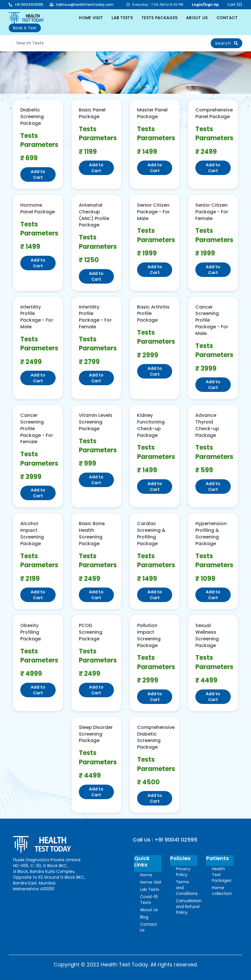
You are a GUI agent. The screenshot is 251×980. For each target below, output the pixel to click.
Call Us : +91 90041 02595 (165, 840)
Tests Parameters (38, 140)
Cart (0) (235, 5)
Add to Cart (38, 174)
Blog (144, 917)
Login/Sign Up (205, 5)
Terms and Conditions (187, 888)
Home (146, 875)
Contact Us (149, 927)
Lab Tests (150, 889)
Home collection (222, 891)
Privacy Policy (183, 872)
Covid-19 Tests (149, 900)
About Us (149, 910)
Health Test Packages (222, 875)
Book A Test (25, 28)
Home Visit (151, 882)
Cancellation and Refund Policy (189, 907)
